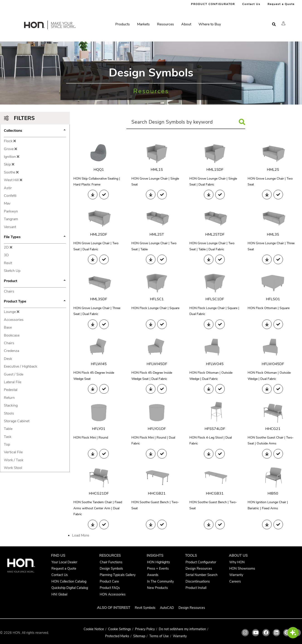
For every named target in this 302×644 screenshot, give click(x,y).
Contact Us (251, 4)
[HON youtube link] (256, 633)
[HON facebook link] (266, 633)
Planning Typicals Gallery (118, 575)
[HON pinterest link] (287, 633)
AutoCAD (167, 608)
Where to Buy (210, 24)
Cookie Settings (120, 629)
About (186, 24)
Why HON (237, 562)
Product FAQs (110, 588)
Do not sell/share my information (182, 629)
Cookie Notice (94, 629)
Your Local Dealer (64, 562)
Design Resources (199, 568)
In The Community (160, 581)
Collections (35, 131)
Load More (81, 535)
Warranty (236, 575)
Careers (235, 581)
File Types (35, 237)
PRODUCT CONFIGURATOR (213, 4)
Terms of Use (159, 636)
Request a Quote (281, 4)
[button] (283, 23)
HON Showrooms (242, 568)
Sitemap (139, 636)
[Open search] (274, 24)
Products (123, 24)
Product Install (196, 588)
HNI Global (59, 594)
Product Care (109, 581)
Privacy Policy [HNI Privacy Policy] (145, 629)
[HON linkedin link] (276, 633)
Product (35, 281)
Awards (153, 575)
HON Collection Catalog (69, 581)
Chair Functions (111, 562)
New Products (157, 588)
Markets (143, 24)
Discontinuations (198, 581)
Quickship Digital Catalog (70, 588)
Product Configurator (201, 562)
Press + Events (158, 568)
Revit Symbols (145, 608)
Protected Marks (117, 636)
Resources (165, 24)
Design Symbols (111, 568)
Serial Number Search (202, 575)
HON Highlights (158, 562)
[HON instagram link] (245, 633)
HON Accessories (113, 594)
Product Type (35, 302)
